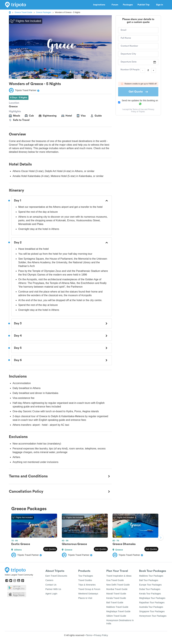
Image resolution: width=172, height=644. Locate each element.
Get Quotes (50, 549)
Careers (49, 580)
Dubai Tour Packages (150, 589)
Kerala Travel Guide (116, 598)
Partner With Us (53, 589)
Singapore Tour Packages (152, 611)
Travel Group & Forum (89, 589)
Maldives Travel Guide (117, 607)
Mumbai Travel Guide (117, 589)
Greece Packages (44, 12)
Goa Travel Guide (115, 580)
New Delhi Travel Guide (118, 585)
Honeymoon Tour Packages (153, 616)
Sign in (160, 5)
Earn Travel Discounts (56, 576)
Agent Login (51, 594)
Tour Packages (86, 576)
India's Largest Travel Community (19, 575)
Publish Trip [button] (144, 5)
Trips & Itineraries (87, 585)
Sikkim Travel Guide (116, 616)
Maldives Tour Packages (151, 576)
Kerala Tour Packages (150, 594)
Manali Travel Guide (116, 594)
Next (161, 538)
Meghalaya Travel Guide (118, 611)
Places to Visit (85, 598)
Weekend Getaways (88, 594)
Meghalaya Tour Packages (152, 598)
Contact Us (51, 585)
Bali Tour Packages (149, 580)
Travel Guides (85, 580)
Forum (115, 5)
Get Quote (138, 92)
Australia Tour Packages (151, 607)
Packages (128, 5)
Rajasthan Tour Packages (152, 603)
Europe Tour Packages (150, 585)
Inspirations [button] (100, 5)
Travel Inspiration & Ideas (119, 576)
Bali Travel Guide (115, 603)
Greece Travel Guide (23, 12)
